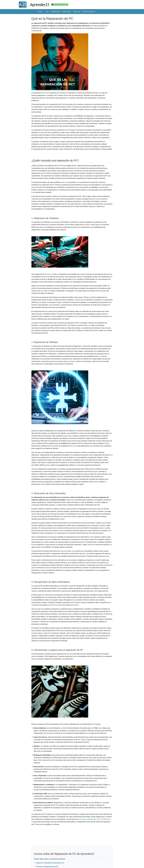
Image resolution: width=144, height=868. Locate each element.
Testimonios (77, 12)
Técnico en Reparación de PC (47, 867)
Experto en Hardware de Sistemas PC (50, 863)
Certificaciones (56, 12)
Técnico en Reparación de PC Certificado (95, 819)
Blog (47, 12)
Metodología (67, 12)
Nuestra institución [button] (90, 12)
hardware (48, 274)
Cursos (41, 12)
